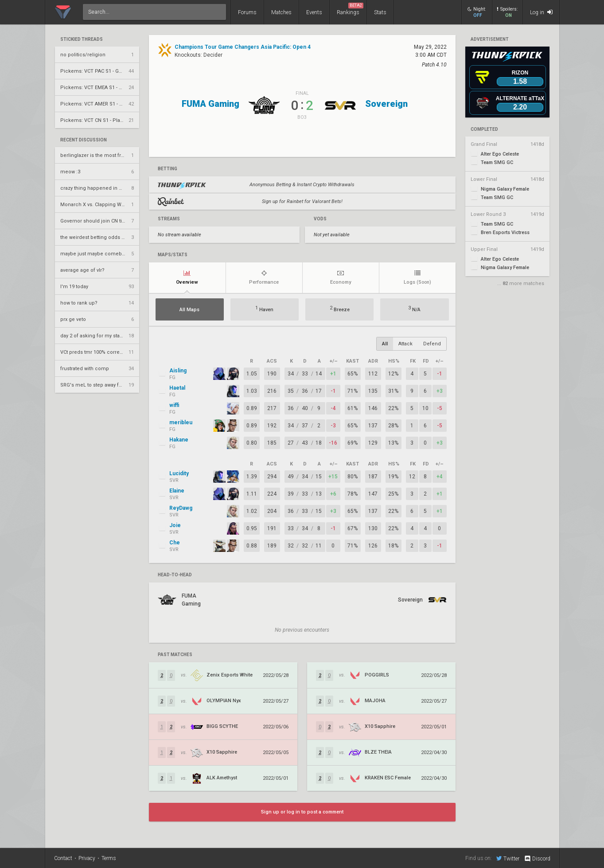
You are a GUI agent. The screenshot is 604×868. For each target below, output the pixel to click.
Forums (247, 12)
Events (314, 12)
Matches (281, 12)
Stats (380, 12)
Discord (537, 859)
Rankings (350, 9)
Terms (109, 858)
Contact (63, 858)
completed (484, 129)
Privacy (87, 858)
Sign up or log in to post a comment (302, 812)
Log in (541, 12)
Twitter (508, 858)
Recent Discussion (84, 140)
